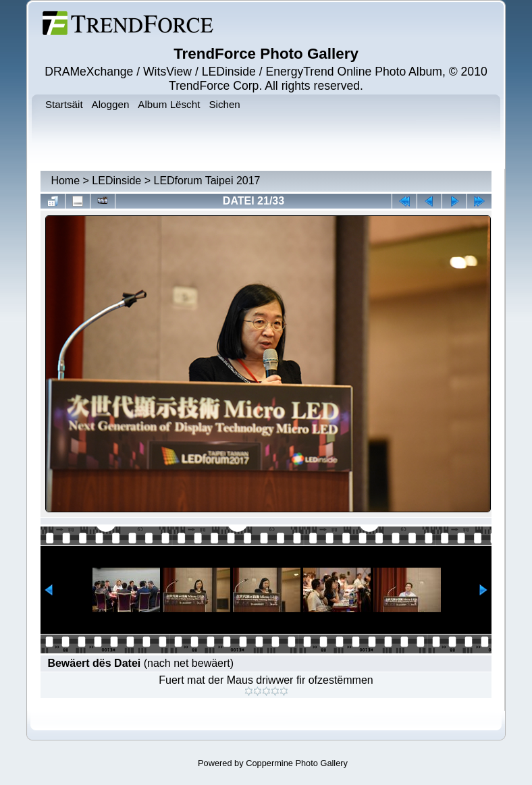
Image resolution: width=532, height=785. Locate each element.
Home (65, 181)
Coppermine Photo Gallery (297, 763)
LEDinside (116, 181)
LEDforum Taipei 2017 (207, 181)
